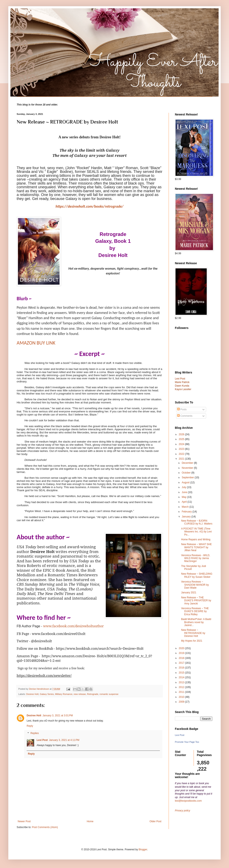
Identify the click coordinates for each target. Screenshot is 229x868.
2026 (182, 434)
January (187, 517)
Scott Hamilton (67, 496)
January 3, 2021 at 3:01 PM (58, 715)
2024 (182, 444)
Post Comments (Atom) (45, 827)
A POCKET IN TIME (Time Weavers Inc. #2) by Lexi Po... (196, 532)
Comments (185, 416)
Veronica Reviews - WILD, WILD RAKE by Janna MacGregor (196, 558)
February (187, 512)
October (187, 473)
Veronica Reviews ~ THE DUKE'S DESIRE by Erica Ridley (195, 611)
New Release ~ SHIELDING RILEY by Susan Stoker (197, 575)
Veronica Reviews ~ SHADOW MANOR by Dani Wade (195, 585)
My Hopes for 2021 (192, 641)
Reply (30, 726)
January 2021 (189, 593)
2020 (182, 648)
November (188, 468)
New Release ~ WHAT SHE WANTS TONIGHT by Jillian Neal (196, 547)
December (188, 463)
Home (90, 821)
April (185, 502)
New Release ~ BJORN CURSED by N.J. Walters (197, 522)
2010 (182, 697)
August (186, 482)
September (188, 477)
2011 (182, 692)
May (184, 497)
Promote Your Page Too (187, 742)
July (184, 487)
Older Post (155, 821)
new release (80, 694)
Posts (182, 409)
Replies (35, 733)
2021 (182, 459)
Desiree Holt (32, 694)
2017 (182, 663)
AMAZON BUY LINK (36, 343)
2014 (182, 677)
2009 (182, 702)
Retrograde (93, 694)
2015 (182, 673)
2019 (182, 653)
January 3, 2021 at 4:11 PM (64, 740)
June (185, 492)
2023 (182, 449)
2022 (182, 454)
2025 (182, 439)
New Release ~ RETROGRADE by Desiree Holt (193, 633)
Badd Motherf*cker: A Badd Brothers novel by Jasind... (196, 622)
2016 (182, 668)
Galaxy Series (47, 694)
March (186, 507)
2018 (182, 658)
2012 (182, 687)
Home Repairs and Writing (196, 539)
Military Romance (64, 694)
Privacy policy (182, 811)
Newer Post (24, 821)
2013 (182, 682)
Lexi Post (42, 740)
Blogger (143, 849)
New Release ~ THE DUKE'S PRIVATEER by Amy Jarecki (196, 601)
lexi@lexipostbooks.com (188, 801)
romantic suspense (109, 694)
